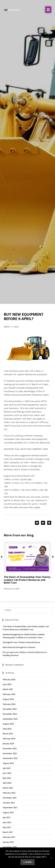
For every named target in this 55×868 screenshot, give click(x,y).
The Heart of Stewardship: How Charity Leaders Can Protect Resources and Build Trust (27, 580)
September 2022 (10, 758)
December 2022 (10, 748)
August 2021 (8, 812)
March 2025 (8, 689)
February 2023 (9, 739)
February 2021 (9, 837)
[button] (48, 10)
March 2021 (8, 832)
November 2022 (10, 753)
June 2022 (7, 773)
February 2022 (9, 793)
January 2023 (8, 743)
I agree (27, 862)
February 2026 (9, 679)
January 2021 (8, 842)
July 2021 (7, 817)
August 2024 (8, 699)
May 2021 (7, 827)
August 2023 (8, 724)
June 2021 (7, 822)
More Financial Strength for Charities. (19, 647)
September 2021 (10, 807)
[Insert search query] (28, 610)
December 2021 (10, 798)
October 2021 (9, 803)
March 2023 (8, 734)
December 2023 (10, 709)
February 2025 (9, 694)
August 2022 (8, 763)
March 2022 (8, 788)
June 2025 (7, 684)
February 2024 (9, 704)
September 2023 (10, 719)
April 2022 (7, 783)
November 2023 (10, 714)
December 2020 (10, 847)
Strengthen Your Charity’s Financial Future (21, 642)
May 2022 (7, 778)
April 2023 (7, 729)
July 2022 (7, 768)
